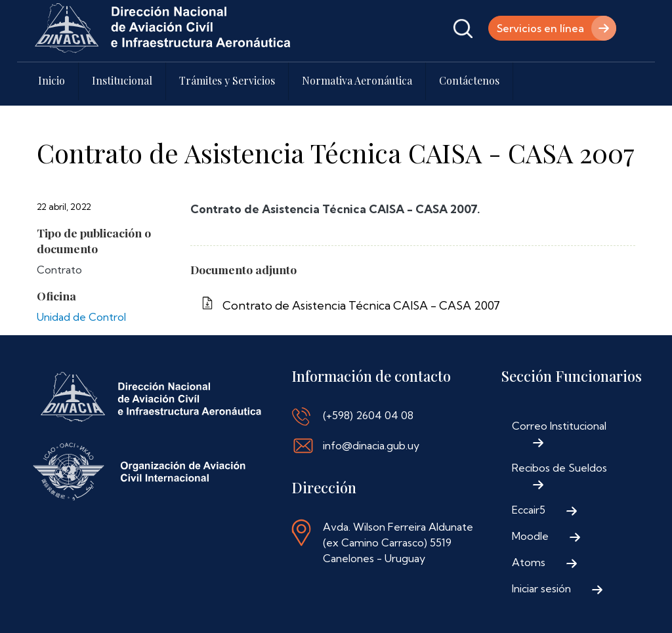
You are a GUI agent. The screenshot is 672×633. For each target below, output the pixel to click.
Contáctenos (469, 80)
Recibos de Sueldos (559, 468)
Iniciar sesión (541, 588)
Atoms (529, 562)
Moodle (530, 536)
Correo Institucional (559, 426)
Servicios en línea (540, 28)
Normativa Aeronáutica (357, 80)
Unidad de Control (81, 317)
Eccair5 (529, 510)
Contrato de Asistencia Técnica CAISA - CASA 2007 (361, 305)
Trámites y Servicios (227, 80)
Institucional (122, 80)
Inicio (52, 80)
